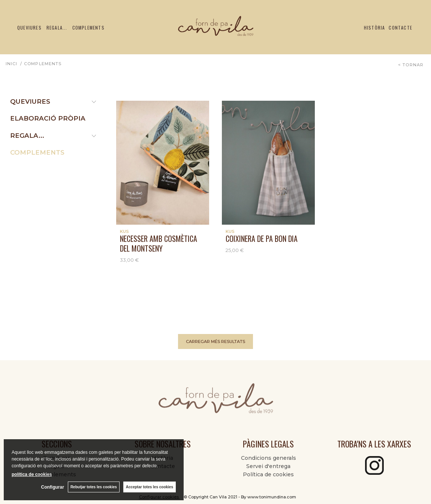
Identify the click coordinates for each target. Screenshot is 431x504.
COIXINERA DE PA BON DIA (262, 239)
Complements (88, 28)
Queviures (29, 28)
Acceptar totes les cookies (150, 487)
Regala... (57, 28)
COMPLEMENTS (37, 152)
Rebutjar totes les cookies (94, 487)
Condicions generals (269, 458)
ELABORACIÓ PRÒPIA (48, 118)
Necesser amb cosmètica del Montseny (159, 243)
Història (375, 28)
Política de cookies (268, 474)
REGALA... (27, 136)
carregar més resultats (215, 341)
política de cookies (32, 474)
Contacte (400, 28)
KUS (124, 231)
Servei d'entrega (268, 466)
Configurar (53, 487)
